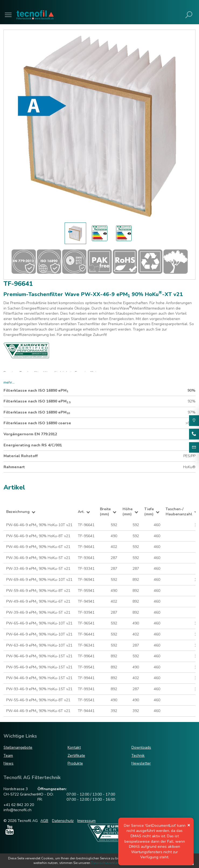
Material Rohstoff (21, 456)
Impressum (86, 821)
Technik (138, 756)
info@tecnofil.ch (18, 810)
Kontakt (74, 747)
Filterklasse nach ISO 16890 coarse (37, 423)
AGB (44, 821)
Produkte (75, 763)
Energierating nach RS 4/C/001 (33, 445)
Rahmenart (14, 467)
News (8, 763)
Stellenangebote (18, 747)
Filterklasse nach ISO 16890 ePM (36, 391)
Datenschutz (63, 821)
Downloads (141, 747)
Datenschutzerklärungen (109, 863)
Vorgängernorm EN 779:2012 (30, 434)
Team (8, 756)
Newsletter (141, 763)
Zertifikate (76, 756)
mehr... (9, 382)
